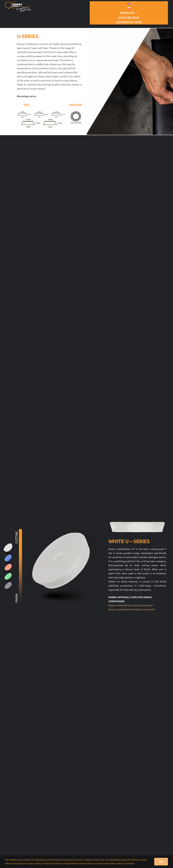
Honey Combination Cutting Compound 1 (133, 605)
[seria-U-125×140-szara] (8, 583)
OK (161, 862)
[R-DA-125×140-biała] (8, 544)
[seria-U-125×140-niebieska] (8, 555)
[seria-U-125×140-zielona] (8, 574)
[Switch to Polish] (129, 8)
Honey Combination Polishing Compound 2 (133, 609)
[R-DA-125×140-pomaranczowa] (8, 565)
